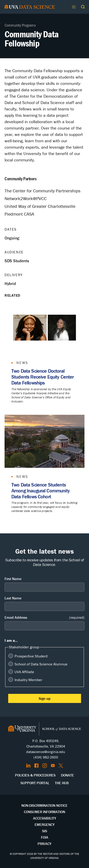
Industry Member (28, 680)
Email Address (44, 617)
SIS (45, 831)
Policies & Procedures (35, 775)
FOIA (45, 837)
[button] (83, 7)
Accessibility (45, 818)
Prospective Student (31, 656)
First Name (13, 579)
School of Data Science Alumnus (41, 664)
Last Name (13, 598)
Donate (67, 775)
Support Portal (35, 783)
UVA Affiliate (24, 672)
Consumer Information (44, 812)
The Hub (62, 783)
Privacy (44, 844)
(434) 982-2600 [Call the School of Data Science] (46, 757)
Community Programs (20, 25)
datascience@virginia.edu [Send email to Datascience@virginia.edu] (46, 752)
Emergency (45, 825)
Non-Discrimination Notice (44, 805)
